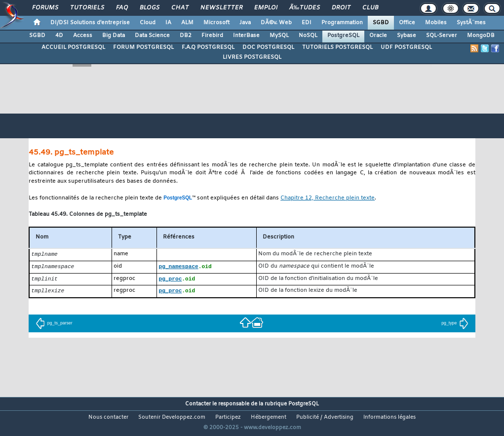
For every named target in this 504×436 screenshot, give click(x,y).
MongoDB (481, 36)
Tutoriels (87, 8)
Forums (45, 8)
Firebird (212, 36)
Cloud (148, 23)
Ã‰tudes (305, 8)
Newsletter (221, 8)
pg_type (455, 325)
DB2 (186, 36)
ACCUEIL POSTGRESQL (73, 47)
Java (245, 23)
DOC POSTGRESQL (268, 47)
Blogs (150, 8)
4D (59, 36)
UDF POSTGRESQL (406, 47)
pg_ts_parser (54, 325)
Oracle (378, 36)
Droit (341, 8)
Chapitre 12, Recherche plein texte (328, 198)
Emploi (266, 8)
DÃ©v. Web (276, 23)
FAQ (122, 8)
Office (407, 23)
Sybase (407, 36)
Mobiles (436, 23)
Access (83, 36)
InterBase (246, 36)
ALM (187, 23)
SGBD (381, 23)
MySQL (279, 36)
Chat (180, 8)
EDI (307, 23)
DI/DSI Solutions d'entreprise (90, 23)
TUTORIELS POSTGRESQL (337, 47)
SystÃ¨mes (471, 23)
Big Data (114, 36)
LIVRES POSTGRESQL (252, 57)
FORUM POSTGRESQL (143, 47)
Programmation (342, 23)
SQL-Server (442, 36)
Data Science (152, 36)
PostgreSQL (343, 36)
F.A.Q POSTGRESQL (208, 47)
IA (168, 23)
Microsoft (216, 23)
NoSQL (308, 36)
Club (370, 8)
